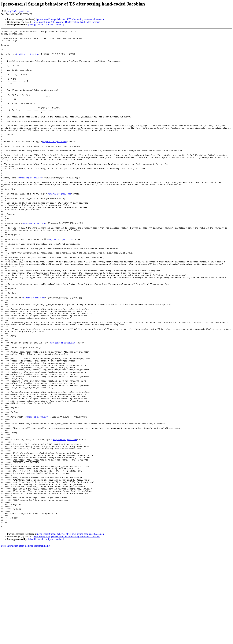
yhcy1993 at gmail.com (18, 11)
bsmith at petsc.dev (27, 59)
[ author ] (59, 25)
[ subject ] (49, 25)
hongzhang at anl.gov (30, 206)
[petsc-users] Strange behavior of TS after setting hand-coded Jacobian (70, 19)
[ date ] (31, 25)
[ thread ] (40, 25)
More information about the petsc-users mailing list (26, 641)
